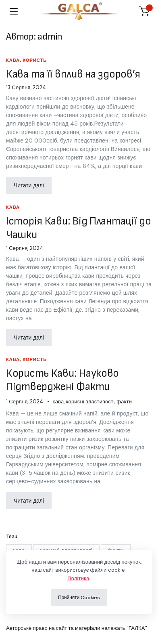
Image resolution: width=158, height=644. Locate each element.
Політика (78, 578)
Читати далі (29, 185)
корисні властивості (90, 402)
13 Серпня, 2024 (26, 87)
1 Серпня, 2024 (25, 248)
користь (35, 60)
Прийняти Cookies (79, 598)
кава (13, 60)
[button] (144, 11)
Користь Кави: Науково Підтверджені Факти (62, 380)
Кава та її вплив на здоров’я (73, 74)
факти (124, 402)
